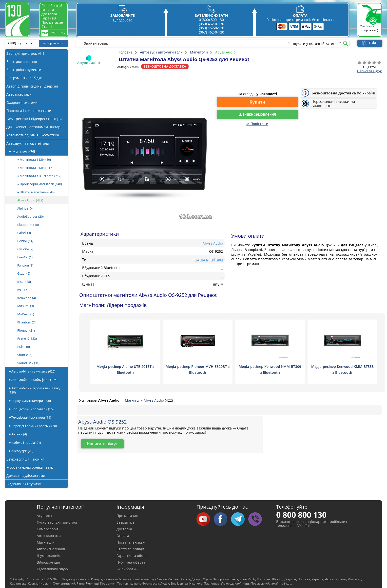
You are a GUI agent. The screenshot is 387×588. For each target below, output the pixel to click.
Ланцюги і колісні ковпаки (29, 111)
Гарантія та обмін (132, 556)
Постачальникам (131, 542)
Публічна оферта (131, 562)
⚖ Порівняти (257, 124)
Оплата (48, 10)
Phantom (26, 322)
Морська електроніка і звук (30, 467)
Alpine (25, 208)
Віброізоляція (48, 562)
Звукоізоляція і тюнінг (25, 459)
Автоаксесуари (19, 94)
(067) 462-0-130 (212, 32)
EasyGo (25, 257)
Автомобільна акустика (33, 371)
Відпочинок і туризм (24, 484)
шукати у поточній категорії (317, 44)
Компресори (47, 529)
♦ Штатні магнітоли (36, 192)
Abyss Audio (30, 200)
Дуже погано (359, 62)
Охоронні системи (22, 102)
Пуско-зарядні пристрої (57, 522)
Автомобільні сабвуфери (34, 380)
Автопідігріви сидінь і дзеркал (32, 86)
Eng (62, 33)
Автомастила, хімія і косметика (33, 135)
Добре (374, 62)
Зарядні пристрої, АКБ (26, 53)
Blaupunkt (28, 225)
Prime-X (27, 339)
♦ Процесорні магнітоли (40, 184)
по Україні (343, 93)
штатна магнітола (208, 259)
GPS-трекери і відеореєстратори (34, 119)
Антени (19, 434)
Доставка (49, 14)
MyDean (26, 314)
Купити (257, 102)
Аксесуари (22, 451)
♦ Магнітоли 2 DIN (35, 168)
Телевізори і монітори (31, 417)
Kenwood (27, 298)
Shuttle (25, 355)
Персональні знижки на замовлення (333, 104)
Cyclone (25, 249)
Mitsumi (26, 306)
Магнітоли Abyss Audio (145, 400)
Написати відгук (369, 71)
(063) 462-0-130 (212, 28)
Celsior (25, 241)
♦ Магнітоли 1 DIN (34, 160)
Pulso (24, 347)
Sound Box (28, 363)
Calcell (24, 233)
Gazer (24, 273)
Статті (47, 27)
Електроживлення (22, 62)
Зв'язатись (126, 522)
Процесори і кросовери (32, 409)
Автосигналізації (51, 549)
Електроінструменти (24, 70)
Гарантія (49, 18)
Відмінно (379, 62)
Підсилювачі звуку (52, 569)
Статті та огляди (130, 549)
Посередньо (369, 62)
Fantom (25, 265)
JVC (23, 290)
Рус (53, 33)
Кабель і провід (26, 443)
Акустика (44, 516)
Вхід (373, 43)
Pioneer (26, 330)
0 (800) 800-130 (211, 20)
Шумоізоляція (48, 556)
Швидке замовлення (257, 114)
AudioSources (30, 216)
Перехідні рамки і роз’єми (34, 426)
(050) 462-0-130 (212, 24)
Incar (24, 282)
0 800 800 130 (301, 515)
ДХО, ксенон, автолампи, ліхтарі (34, 127)
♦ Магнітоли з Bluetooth (39, 176)
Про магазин (52, 22)
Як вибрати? (52, 6)
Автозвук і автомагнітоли (28, 143)
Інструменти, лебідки (24, 78)
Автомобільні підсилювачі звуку (35, 390)
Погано (364, 62)
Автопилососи (49, 536)
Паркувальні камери (31, 401)
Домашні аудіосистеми (26, 475)
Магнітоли (25, 151)
